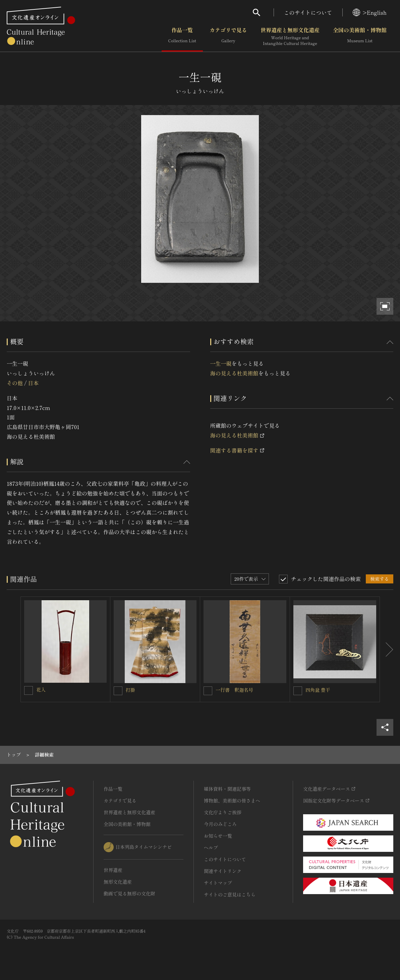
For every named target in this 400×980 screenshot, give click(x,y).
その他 (15, 383)
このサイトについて (308, 12)
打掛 (130, 690)
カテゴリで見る (228, 37)
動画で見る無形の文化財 (129, 893)
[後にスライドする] (387, 649)
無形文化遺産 (118, 882)
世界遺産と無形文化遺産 (290, 37)
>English (370, 12)
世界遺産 (113, 870)
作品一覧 (182, 37)
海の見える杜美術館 (234, 373)
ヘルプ (211, 847)
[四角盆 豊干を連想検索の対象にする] (298, 691)
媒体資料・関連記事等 (227, 789)
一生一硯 (221, 363)
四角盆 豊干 (318, 690)
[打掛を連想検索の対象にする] (118, 691)
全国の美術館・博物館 (360, 37)
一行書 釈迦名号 (234, 690)
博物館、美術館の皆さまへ (232, 801)
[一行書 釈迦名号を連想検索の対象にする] (208, 691)
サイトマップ (218, 883)
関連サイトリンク (223, 871)
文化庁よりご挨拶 (223, 812)
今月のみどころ (220, 824)
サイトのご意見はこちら (230, 894)
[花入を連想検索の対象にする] (28, 690)
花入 (41, 689)
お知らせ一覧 (218, 836)
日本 (33, 383)
